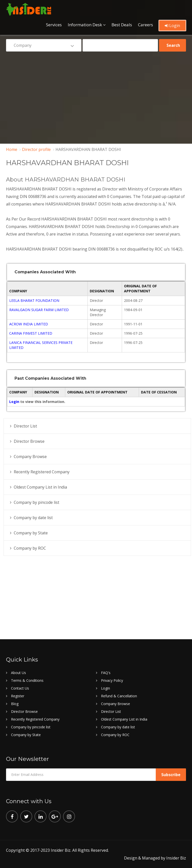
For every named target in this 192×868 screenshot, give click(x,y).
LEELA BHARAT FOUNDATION (34, 300)
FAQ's (106, 673)
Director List (25, 426)
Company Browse (30, 457)
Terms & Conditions (27, 680)
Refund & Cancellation (119, 696)
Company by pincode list (36, 502)
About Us (18, 673)
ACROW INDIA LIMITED (29, 324)
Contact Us (20, 688)
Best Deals (122, 24)
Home (12, 149)
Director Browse (29, 441)
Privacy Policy (112, 680)
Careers (145, 24)
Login (172, 25)
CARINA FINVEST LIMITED (31, 333)
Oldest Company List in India (40, 487)
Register (18, 696)
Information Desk (85, 24)
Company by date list (33, 518)
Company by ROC (30, 548)
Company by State (31, 533)
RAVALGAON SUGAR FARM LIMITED (39, 310)
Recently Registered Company (42, 472)
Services (54, 24)
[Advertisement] (96, 94)
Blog (15, 704)
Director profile (36, 149)
